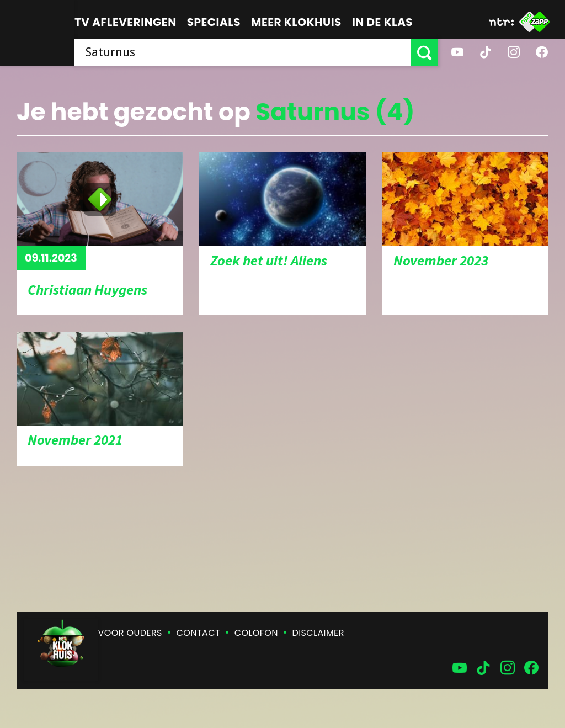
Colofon (256, 633)
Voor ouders (130, 633)
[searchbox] (242, 52)
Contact (198, 633)
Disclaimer (318, 633)
